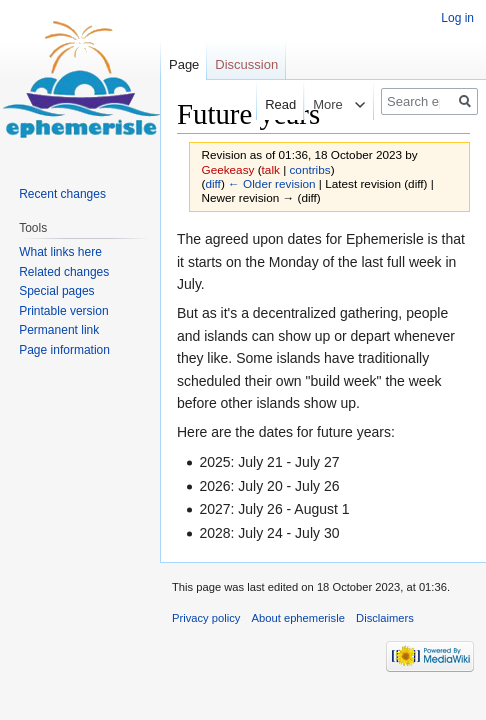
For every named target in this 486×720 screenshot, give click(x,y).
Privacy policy (206, 618)
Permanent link (59, 330)
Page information (64, 350)
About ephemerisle (298, 618)
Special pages (56, 291)
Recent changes (62, 194)
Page (184, 64)
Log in (457, 18)
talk (271, 169)
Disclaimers (385, 618)
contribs (309, 169)
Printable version (63, 311)
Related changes (64, 272)
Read (267, 104)
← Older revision (272, 183)
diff (212, 183)
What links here (60, 252)
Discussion (246, 64)
